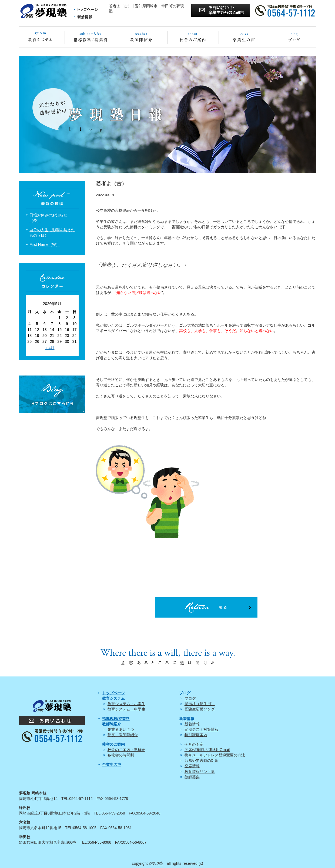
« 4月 (50, 348)
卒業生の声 (112, 765)
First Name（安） (45, 244)
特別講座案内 (196, 735)
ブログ (190, 698)
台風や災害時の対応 (202, 760)
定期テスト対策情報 (202, 729)
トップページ (113, 693)
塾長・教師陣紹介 (123, 735)
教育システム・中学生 (126, 709)
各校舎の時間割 (121, 755)
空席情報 (192, 766)
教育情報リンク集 (200, 772)
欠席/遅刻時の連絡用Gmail (207, 750)
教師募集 (192, 777)
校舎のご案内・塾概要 (126, 750)
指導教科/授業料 (116, 719)
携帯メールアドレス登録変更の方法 (215, 755)
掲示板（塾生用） (200, 704)
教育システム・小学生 (126, 704)
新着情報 (192, 724)
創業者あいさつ (121, 729)
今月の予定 (194, 744)
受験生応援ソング (200, 709)
